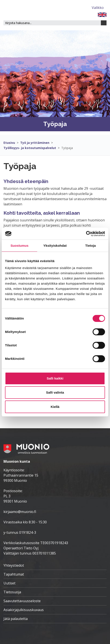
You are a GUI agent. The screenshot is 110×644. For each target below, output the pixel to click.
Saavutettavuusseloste (22, 601)
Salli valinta (55, 392)
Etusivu (9, 143)
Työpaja (67, 148)
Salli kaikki (55, 378)
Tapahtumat (14, 574)
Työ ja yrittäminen (35, 143)
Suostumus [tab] (19, 246)
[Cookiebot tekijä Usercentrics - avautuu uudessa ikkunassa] (86, 234)
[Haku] (104, 23)
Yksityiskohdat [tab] (55, 246)
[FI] (102, 14)
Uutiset (9, 583)
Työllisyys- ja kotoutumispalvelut (30, 148)
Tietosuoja (12, 592)
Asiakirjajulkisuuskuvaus (24, 610)
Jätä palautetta (16, 619)
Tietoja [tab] (91, 246)
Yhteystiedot (14, 565)
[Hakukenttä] (52, 23)
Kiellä (55, 407)
